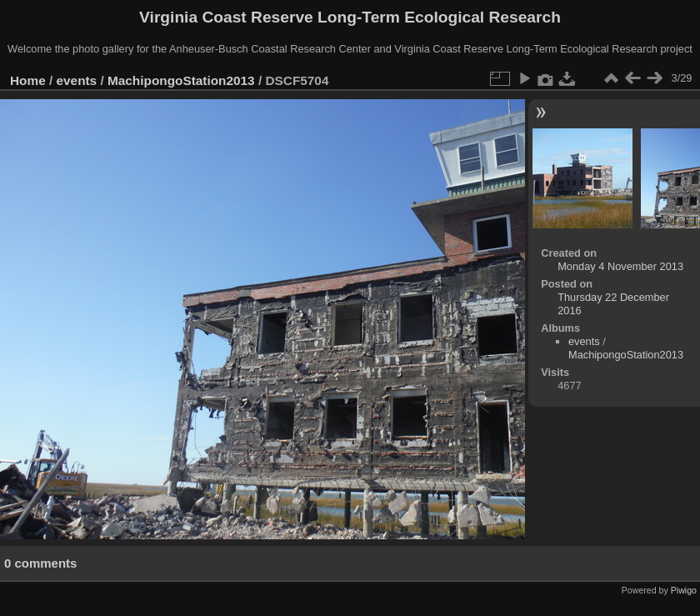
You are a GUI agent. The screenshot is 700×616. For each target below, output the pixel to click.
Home (28, 80)
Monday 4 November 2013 (620, 266)
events (77, 80)
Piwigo (684, 590)
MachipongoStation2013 (181, 80)
